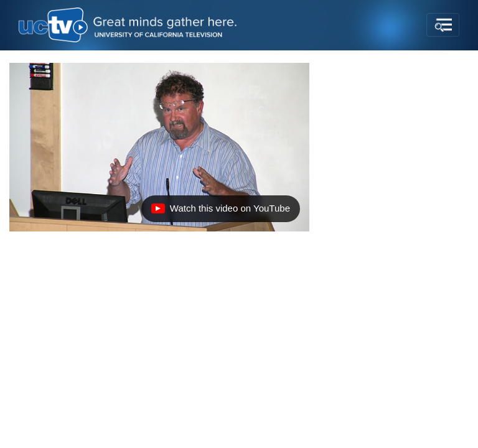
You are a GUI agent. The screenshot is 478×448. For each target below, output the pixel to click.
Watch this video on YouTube (220, 212)
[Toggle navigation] (443, 25)
